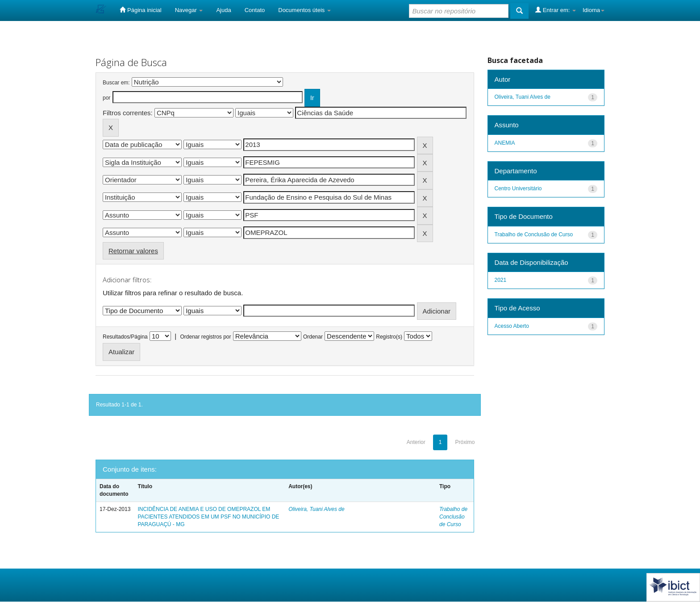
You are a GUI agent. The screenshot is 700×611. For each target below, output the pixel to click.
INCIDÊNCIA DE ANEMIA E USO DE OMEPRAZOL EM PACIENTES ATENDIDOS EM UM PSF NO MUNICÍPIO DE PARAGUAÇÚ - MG (208, 517)
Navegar (189, 10)
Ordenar (313, 337)
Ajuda (223, 10)
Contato (255, 10)
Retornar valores (133, 251)
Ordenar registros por (205, 337)
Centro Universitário (518, 188)
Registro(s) (389, 337)
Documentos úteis (304, 10)
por (106, 98)
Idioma (594, 10)
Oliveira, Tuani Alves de (316, 509)
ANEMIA (505, 143)
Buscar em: (116, 83)
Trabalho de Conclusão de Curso (453, 517)
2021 (501, 280)
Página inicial (140, 10)
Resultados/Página (125, 337)
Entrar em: (556, 10)
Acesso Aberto (512, 326)
